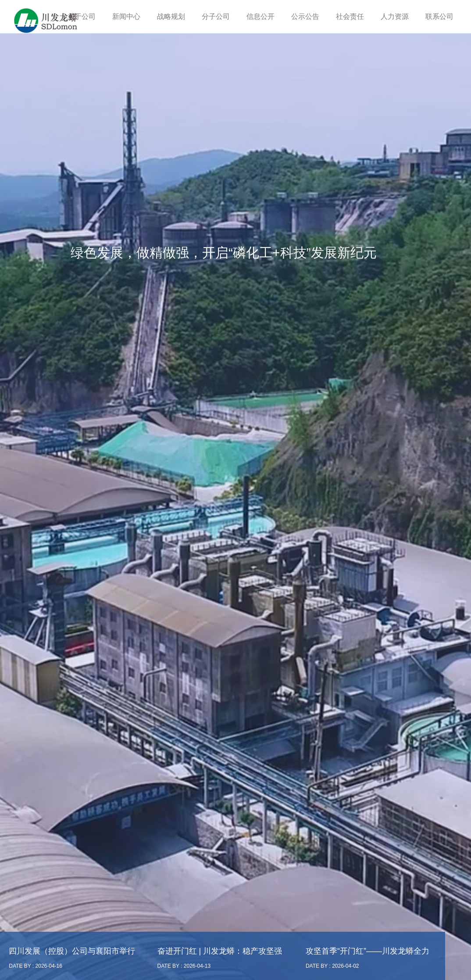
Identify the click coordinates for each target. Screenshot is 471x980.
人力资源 (395, 16)
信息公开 (260, 16)
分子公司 (216, 16)
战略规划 (171, 16)
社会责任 (350, 16)
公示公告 (305, 16)
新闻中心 (126, 16)
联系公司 (439, 16)
